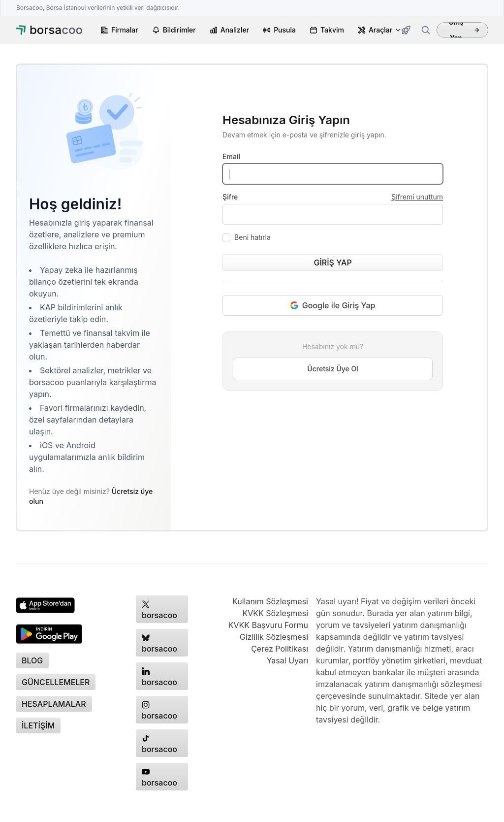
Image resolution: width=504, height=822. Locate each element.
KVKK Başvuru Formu (268, 625)
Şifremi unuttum (417, 197)
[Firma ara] (426, 30)
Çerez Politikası (280, 649)
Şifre (230, 197)
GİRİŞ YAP (332, 263)
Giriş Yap (464, 30)
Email (231, 156)
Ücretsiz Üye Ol (332, 369)
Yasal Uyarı (287, 660)
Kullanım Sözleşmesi (270, 601)
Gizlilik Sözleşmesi (274, 637)
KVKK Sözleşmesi (275, 613)
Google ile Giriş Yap (333, 305)
